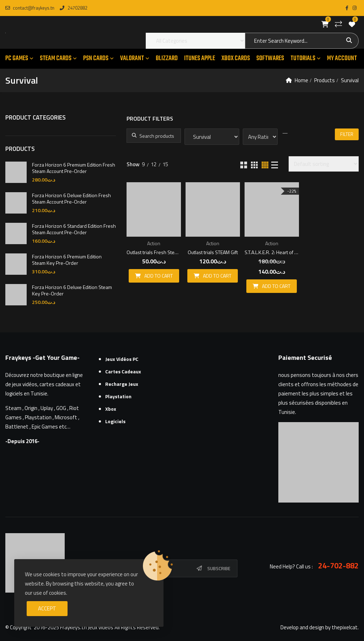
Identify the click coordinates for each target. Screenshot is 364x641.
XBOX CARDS (236, 59)
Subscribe (219, 568)
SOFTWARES (270, 59)
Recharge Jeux (122, 384)
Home (301, 80)
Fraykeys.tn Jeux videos (87, 627)
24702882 (73, 8)
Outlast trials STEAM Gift (213, 252)
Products (325, 80)
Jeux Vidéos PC (122, 359)
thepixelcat (345, 627)
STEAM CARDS (56, 59)
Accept (47, 608)
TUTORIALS (303, 59)
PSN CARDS (96, 59)
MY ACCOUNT (342, 59)
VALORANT (132, 59)
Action (154, 243)
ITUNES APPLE (200, 59)
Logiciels (115, 421)
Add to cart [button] (159, 276)
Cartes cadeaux (123, 371)
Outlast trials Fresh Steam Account (154, 252)
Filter (347, 134)
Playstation (118, 396)
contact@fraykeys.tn (30, 8)
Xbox (111, 409)
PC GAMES (17, 59)
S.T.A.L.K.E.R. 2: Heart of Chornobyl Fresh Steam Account (272, 252)
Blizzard (167, 59)
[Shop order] (324, 164)
